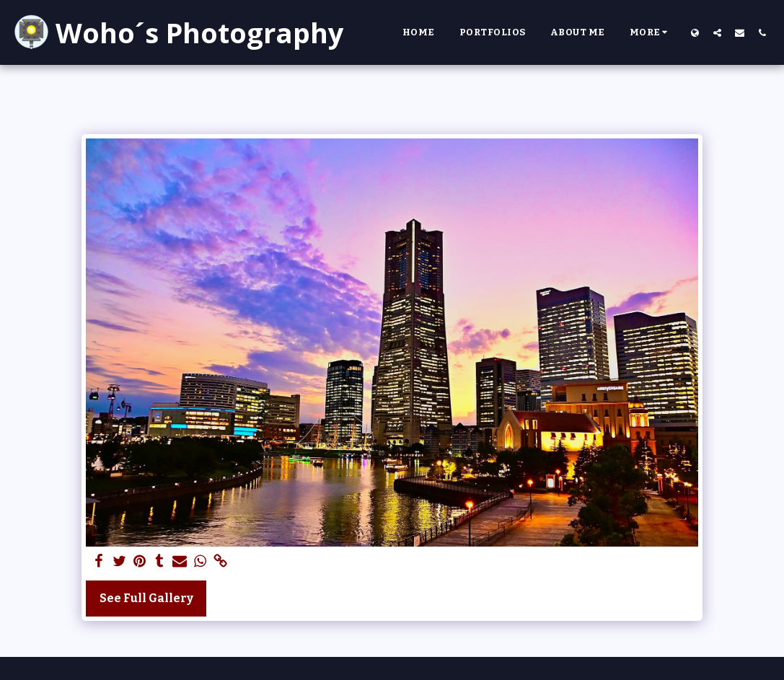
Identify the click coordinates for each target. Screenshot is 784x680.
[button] (717, 32)
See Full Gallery (146, 598)
